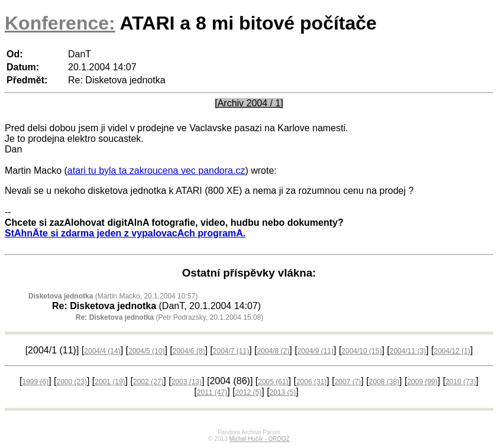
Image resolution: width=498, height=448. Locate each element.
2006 (311, 382)
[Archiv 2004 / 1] (249, 103)
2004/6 (189, 351)
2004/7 (231, 351)
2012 (249, 392)
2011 (212, 392)
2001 (110, 382)
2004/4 (102, 351)
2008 (384, 382)
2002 (148, 382)
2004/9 (316, 351)
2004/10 (361, 351)
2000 (72, 382)
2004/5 (146, 351)
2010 (460, 382)
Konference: (60, 23)
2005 (273, 382)
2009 (422, 382)
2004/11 (408, 351)
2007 (348, 382)
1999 (35, 382)
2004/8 (274, 351)
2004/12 (452, 351)
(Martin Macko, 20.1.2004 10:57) (113, 296)
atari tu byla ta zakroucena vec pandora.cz (156, 171)
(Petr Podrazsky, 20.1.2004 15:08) (169, 317)
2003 (187, 382)
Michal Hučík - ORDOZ (259, 439)
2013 (283, 392)
